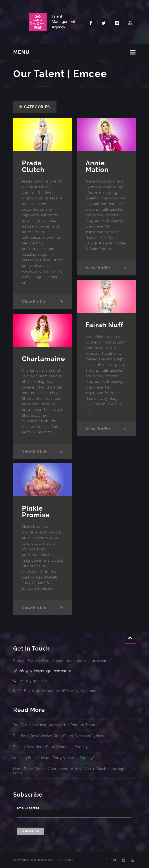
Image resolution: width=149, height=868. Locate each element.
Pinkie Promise (36, 512)
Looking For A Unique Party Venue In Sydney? (54, 758)
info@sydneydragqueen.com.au (46, 671)
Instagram (117, 23)
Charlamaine (44, 359)
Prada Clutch (34, 166)
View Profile (34, 302)
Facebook (91, 23)
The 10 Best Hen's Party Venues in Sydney (50, 747)
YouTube (130, 23)
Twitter (104, 23)
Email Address (28, 808)
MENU (21, 52)
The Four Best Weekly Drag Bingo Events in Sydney (59, 736)
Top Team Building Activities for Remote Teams (55, 725)
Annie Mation (97, 166)
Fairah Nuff (104, 325)
